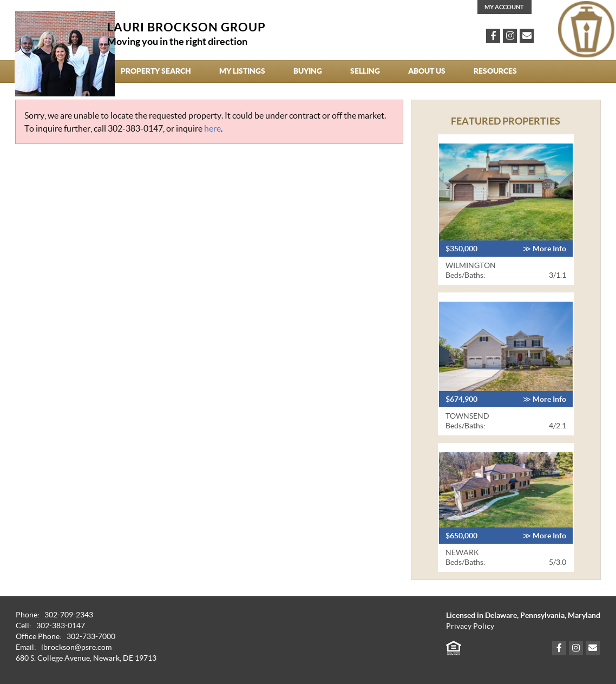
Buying (308, 71)
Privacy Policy (470, 626)
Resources (495, 71)
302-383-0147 (135, 128)
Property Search (156, 71)
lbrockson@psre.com (76, 647)
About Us (427, 71)
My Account (504, 7)
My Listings (242, 71)
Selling (365, 71)
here (212, 128)
